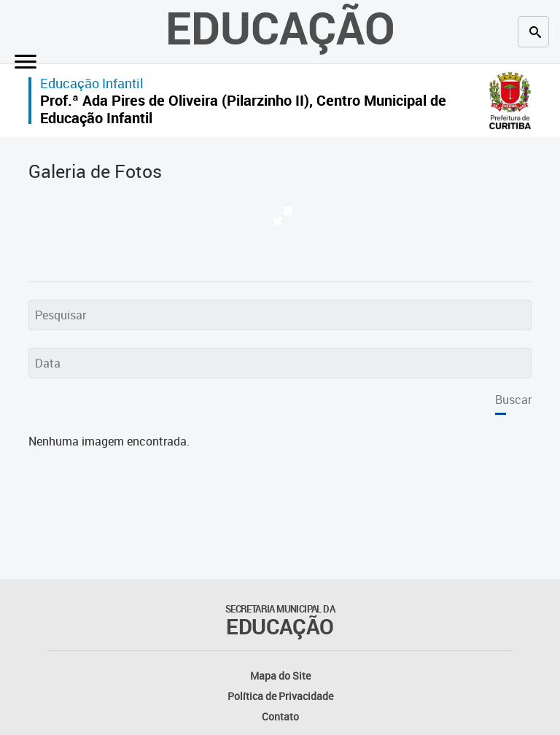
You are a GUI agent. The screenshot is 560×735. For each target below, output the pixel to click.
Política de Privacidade (280, 696)
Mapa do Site (280, 676)
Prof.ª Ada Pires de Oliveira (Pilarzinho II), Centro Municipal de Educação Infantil (243, 109)
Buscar (513, 400)
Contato (280, 716)
